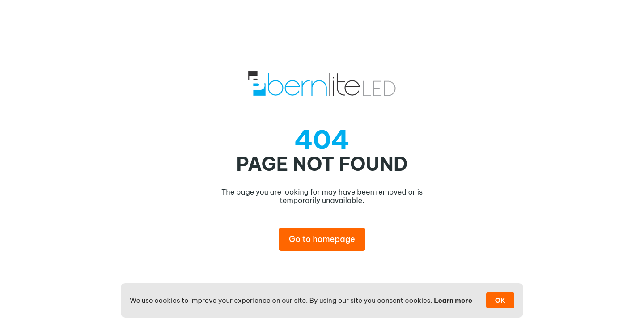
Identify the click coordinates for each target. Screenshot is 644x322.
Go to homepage (322, 239)
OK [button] (500, 300)
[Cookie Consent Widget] (322, 300)
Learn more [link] (453, 300)
